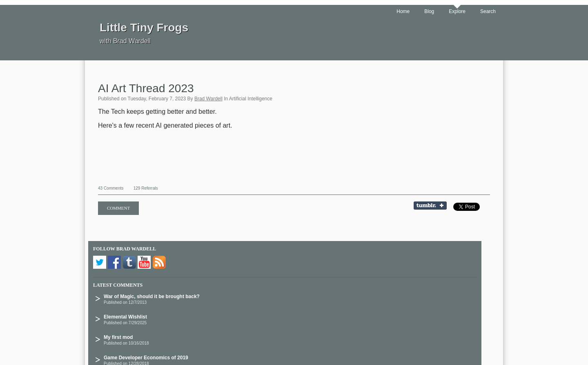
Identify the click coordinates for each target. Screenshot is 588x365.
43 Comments (111, 188)
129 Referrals (146, 188)
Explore (457, 11)
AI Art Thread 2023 (146, 88)
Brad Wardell (208, 99)
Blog (429, 11)
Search (488, 11)
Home (403, 11)
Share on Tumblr (433, 206)
